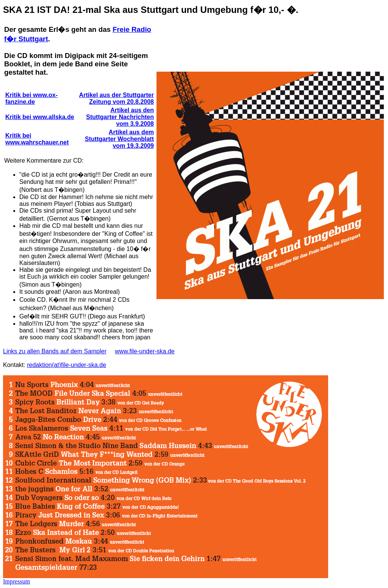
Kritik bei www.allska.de (40, 117)
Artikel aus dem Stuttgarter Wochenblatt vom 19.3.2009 (119, 139)
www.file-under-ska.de (145, 351)
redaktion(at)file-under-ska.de (66, 365)
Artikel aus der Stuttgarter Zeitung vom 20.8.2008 (117, 98)
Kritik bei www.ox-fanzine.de (31, 98)
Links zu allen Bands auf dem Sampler (55, 351)
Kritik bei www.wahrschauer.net (37, 139)
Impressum (16, 581)
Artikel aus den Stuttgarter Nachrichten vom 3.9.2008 (120, 117)
